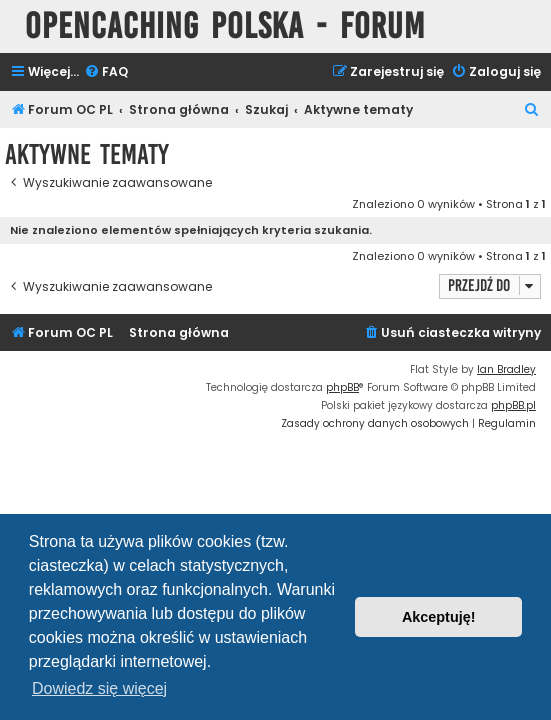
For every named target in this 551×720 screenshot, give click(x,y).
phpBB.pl (513, 405)
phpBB (342, 387)
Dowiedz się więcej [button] (99, 688)
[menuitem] (106, 72)
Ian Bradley (506, 369)
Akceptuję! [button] (439, 617)
